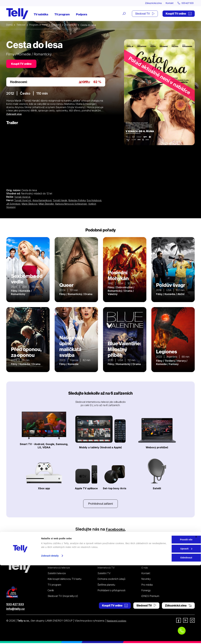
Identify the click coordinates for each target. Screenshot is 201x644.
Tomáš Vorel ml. (23, 201)
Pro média (147, 586)
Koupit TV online (179, 14)
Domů (10, 25)
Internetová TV (106, 569)
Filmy (46, 25)
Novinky (146, 580)
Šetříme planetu (106, 586)
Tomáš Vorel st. (23, 198)
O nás (145, 569)
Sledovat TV (145, 14)
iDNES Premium (150, 597)
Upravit (167, 627)
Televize (22, 25)
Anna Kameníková (44, 201)
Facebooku (115, 530)
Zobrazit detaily (50, 634)
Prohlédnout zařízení (100, 504)
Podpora (82, 15)
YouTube (114, 535)
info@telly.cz (15, 610)
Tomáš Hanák (63, 201)
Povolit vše (167, 618)
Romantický (74, 25)
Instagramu (89, 535)
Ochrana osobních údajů (111, 580)
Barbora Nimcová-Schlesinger (88, 204)
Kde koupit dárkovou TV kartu (64, 580)
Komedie (58, 25)
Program (35, 25)
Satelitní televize (57, 574)
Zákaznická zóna (149, 3)
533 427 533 (15, 605)
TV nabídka (41, 15)
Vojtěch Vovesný (16, 208)
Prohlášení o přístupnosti (111, 591)
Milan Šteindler (61, 204)
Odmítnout (167, 636)
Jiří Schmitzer (26, 204)
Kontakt (167, 3)
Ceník (51, 591)
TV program (62, 15)
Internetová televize (59, 569)
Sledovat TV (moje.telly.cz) (63, 597)
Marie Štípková (43, 204)
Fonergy (146, 591)
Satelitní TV (104, 574)
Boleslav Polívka (82, 201)
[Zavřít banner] (196, 615)
